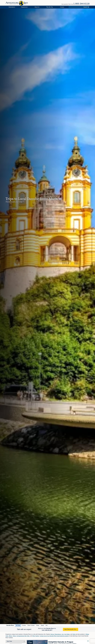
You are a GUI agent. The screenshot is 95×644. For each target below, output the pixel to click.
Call (47, 630)
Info (47, 625)
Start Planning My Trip (70, 629)
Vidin (74, 634)
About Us (37, 7)
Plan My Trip (50, 7)
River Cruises (31, 625)
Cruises (24, 625)
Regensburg (58, 634)
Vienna (52, 634)
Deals (42, 625)
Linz (63, 634)
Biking (11, 636)
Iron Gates (67, 634)
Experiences (24, 7)
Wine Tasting (36, 636)
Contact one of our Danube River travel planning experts (54, 636)
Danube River (10, 625)
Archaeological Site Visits (23, 636)
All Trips (18, 625)
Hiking (14, 636)
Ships (38, 625)
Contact (62, 7)
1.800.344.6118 (81, 4)
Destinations (12, 7)
